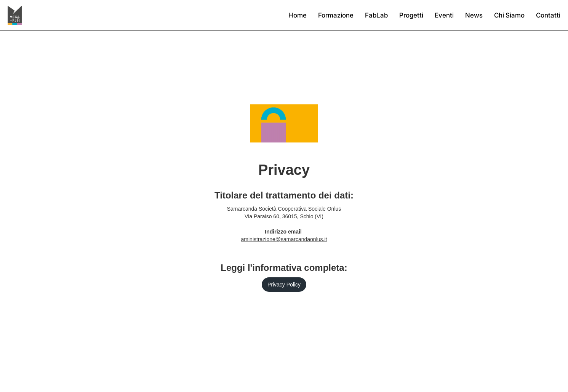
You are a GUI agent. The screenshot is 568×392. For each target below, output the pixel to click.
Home (298, 15)
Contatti (548, 15)
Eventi (444, 15)
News (474, 15)
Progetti (411, 15)
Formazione (336, 15)
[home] (15, 15)
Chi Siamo (509, 15)
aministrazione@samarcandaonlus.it (284, 239)
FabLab (376, 15)
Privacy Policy (284, 285)
